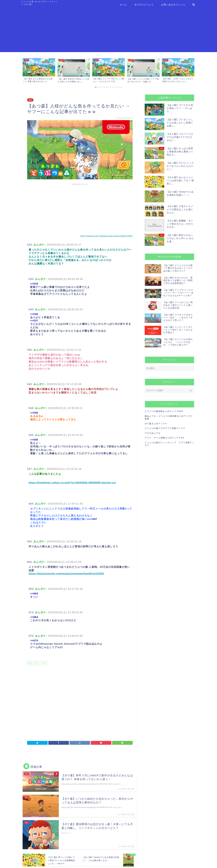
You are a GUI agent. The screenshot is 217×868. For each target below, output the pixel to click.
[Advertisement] (108, 31)
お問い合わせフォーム (173, 5)
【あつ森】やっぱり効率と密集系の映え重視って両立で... (180, 152)
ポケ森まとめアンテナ (156, 424)
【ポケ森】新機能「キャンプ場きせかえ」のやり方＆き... (180, 224)
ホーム (123, 5)
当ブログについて (144, 5)
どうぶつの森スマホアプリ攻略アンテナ (165, 428)
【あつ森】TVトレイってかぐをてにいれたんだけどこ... (180, 166)
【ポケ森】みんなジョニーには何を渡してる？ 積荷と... (180, 180)
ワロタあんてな (153, 433)
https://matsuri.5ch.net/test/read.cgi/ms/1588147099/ (106, 236)
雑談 (30, 100)
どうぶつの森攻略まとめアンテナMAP (164, 411)
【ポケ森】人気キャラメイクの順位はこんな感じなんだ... (180, 209)
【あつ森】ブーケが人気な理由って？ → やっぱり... (180, 108)
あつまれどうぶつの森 (38, 663)
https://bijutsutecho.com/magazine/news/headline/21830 (66, 574)
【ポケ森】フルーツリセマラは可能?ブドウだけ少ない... (180, 137)
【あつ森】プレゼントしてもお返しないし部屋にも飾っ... (180, 123)
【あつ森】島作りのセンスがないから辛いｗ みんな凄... (180, 238)
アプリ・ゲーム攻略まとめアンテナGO (164, 438)
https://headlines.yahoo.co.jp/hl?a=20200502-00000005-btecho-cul (72, 483)
